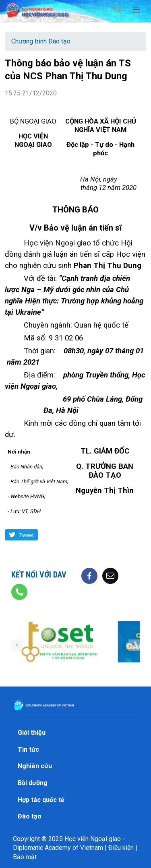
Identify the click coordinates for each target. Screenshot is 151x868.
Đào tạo (30, 816)
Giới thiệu (32, 733)
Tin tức (28, 749)
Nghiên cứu (35, 766)
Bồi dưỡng (33, 783)
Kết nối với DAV (39, 575)
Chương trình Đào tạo (41, 41)
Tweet (26, 535)
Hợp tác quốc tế (41, 800)
